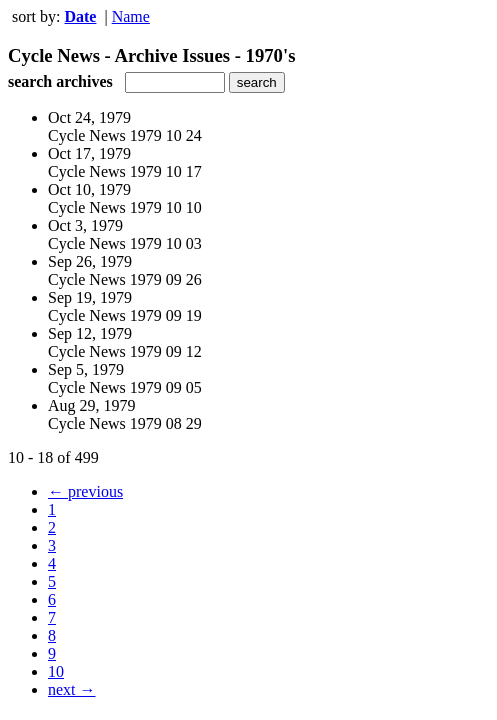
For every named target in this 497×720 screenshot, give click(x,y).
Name (131, 16)
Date (80, 16)
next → (72, 689)
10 (56, 671)
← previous (85, 491)
